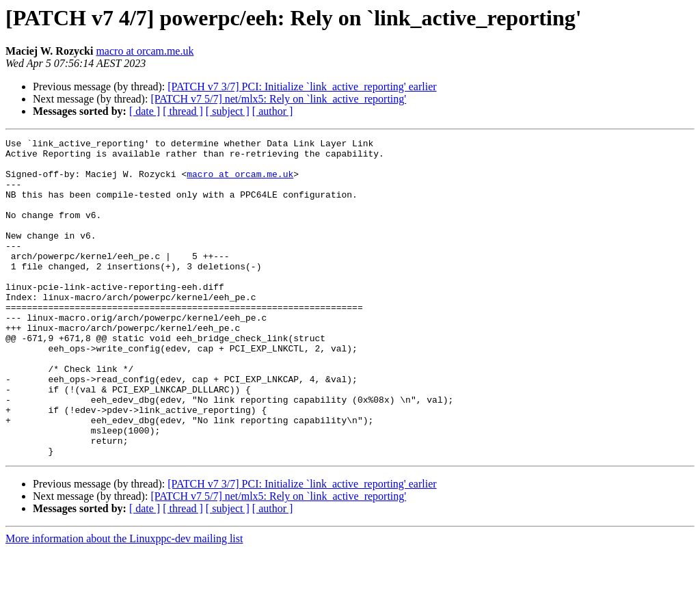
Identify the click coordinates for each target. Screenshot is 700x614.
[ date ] (145, 111)
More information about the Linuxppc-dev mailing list (124, 602)
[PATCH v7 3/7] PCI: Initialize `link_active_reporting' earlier (302, 86)
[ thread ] (183, 111)
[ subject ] (228, 111)
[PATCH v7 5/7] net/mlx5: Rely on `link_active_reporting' (278, 99)
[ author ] (273, 111)
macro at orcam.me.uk (145, 51)
